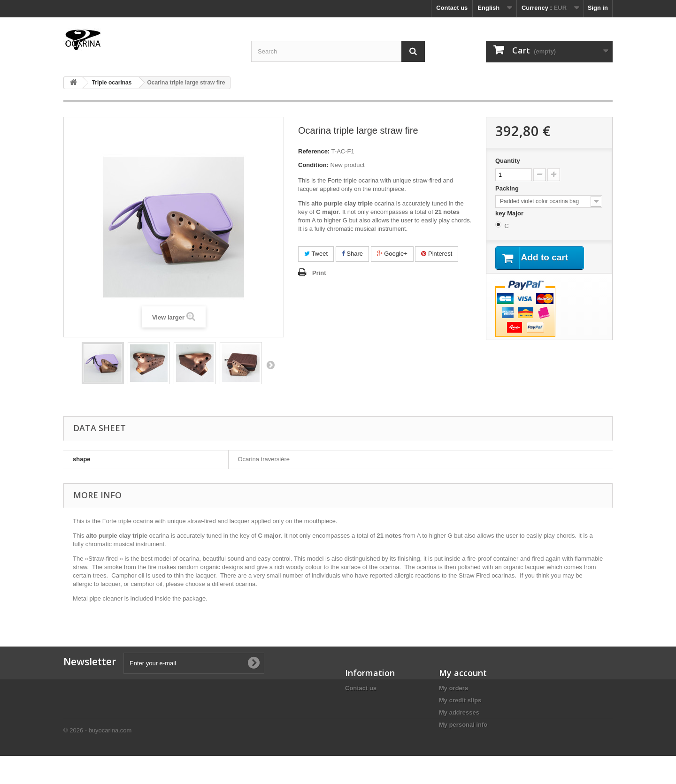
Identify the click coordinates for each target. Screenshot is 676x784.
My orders (453, 688)
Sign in (598, 8)
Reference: (314, 151)
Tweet (316, 254)
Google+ (392, 254)
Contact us (452, 8)
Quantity (508, 161)
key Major (510, 213)
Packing (508, 188)
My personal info (463, 725)
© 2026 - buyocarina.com (97, 758)
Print (319, 273)
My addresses (459, 712)
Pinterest (437, 254)
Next (270, 365)
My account (463, 673)
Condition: (313, 165)
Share (352, 254)
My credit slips (460, 700)
